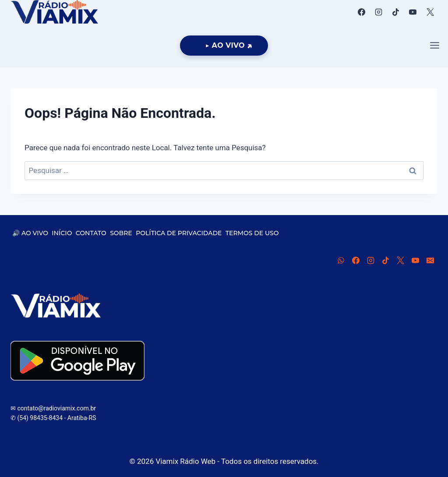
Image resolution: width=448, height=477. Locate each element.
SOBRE (121, 233)
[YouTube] (413, 12)
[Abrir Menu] (434, 46)
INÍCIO (62, 233)
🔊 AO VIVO (30, 233)
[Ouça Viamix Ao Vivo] (224, 46)
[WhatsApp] (341, 260)
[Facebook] (362, 12)
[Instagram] (379, 12)
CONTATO (91, 233)
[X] (430, 12)
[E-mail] (430, 260)
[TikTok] (396, 12)
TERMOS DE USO (252, 233)
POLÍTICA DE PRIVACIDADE (179, 233)
